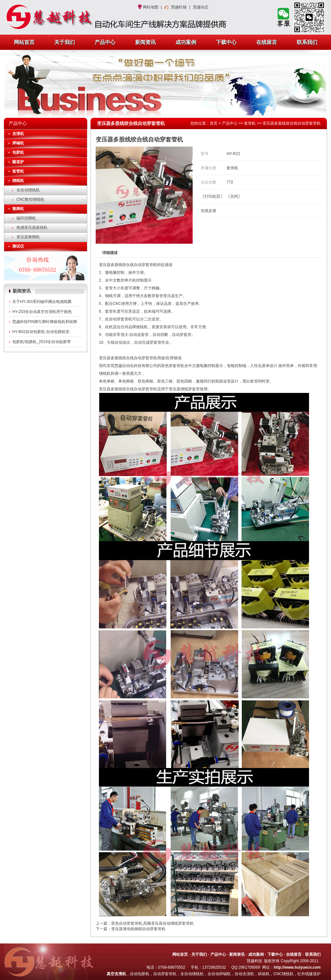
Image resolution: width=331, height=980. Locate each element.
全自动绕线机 (28, 190)
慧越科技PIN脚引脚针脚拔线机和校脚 (45, 322)
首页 (214, 123)
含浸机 (18, 134)
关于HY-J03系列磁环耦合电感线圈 (42, 302)
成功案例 (186, 42)
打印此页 (212, 196)
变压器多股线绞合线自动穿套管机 (292, 123)
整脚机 (18, 209)
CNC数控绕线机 (30, 199)
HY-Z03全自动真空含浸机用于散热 (42, 312)
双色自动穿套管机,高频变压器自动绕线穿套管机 (152, 923)
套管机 (18, 171)
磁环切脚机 (26, 218)
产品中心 (105, 42)
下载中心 (226, 42)
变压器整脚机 (28, 237)
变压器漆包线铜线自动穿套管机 (138, 929)
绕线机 (18, 181)
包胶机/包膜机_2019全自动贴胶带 (42, 342)
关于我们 (65, 42)
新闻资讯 (145, 42)
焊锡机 (18, 143)
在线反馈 (208, 211)
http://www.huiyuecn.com (297, 967)
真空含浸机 (116, 974)
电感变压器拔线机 (32, 228)
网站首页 (24, 42)
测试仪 (18, 246)
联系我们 (307, 42)
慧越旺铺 (179, 7)
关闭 (234, 196)
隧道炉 (18, 162)
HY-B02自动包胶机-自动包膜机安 (41, 332)
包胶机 (18, 152)
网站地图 (151, 7)
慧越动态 (201, 7)
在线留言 (267, 42)
